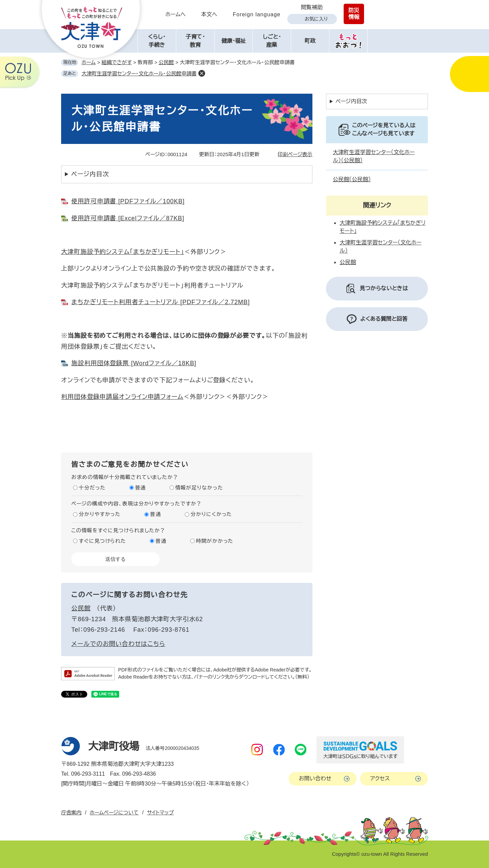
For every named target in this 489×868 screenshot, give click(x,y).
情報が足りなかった (199, 488)
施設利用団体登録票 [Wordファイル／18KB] (134, 363)
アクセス (380, 779)
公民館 (166, 62)
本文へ (209, 14)
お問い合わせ (315, 779)
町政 (310, 41)
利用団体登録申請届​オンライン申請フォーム (122, 397)
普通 (141, 488)
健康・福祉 (234, 41)
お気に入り (316, 19)
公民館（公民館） (352, 179)
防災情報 (354, 14)
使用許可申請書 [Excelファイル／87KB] (128, 218)
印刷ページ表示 (295, 154)
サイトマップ (160, 812)
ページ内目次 (90, 174)
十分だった (92, 488)
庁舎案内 (71, 812)
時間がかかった (215, 541)
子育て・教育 (195, 41)
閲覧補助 (312, 7)
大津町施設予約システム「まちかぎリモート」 (123, 252)
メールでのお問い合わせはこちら (118, 644)
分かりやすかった (100, 514)
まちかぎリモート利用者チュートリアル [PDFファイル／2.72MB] (161, 302)
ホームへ (176, 14)
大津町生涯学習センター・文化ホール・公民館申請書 (139, 73)
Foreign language (257, 14)
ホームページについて (114, 812)
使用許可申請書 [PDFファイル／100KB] (128, 201)
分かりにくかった (211, 514)
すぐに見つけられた (102, 541)
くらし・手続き (157, 41)
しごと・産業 (272, 41)
